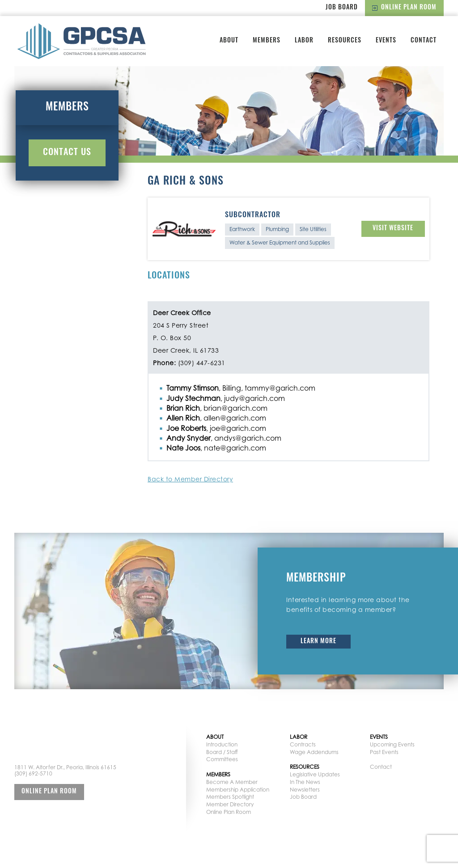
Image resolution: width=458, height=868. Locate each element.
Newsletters (305, 790)
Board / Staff (222, 752)
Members (267, 41)
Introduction (222, 744)
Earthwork (242, 229)
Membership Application (238, 790)
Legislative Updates (315, 774)
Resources (345, 41)
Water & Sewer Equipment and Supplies (280, 242)
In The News (305, 782)
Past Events (384, 752)
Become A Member (232, 782)
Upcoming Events (392, 744)
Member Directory (230, 804)
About (229, 41)
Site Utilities (313, 229)
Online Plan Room (404, 8)
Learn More (318, 642)
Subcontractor (253, 215)
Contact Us (67, 153)
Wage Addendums (314, 752)
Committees (222, 759)
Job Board (342, 8)
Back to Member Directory (190, 479)
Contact (424, 41)
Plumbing (277, 229)
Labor (304, 41)
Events (386, 41)
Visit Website (393, 229)
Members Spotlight (230, 797)
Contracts (303, 744)
